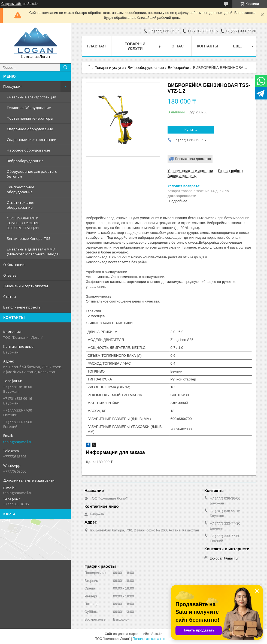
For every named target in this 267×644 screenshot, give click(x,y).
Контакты (208, 46)
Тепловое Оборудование (29, 108)
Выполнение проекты (22, 307)
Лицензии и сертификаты (26, 286)
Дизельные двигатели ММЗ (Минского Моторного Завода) (33, 252)
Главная (96, 46)
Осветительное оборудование (21, 205)
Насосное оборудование (28, 150)
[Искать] (65, 67)
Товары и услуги (135, 46)
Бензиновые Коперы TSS (29, 238)
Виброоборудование (25, 161)
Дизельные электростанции (31, 97)
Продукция (13, 86)
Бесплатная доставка (193, 159)
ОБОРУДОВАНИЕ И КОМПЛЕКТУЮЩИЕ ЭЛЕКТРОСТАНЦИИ (23, 223)
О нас (178, 46)
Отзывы (10, 275)
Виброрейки (178, 68)
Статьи (10, 297)
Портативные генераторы (30, 118)
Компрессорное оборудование (21, 189)
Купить (191, 129)
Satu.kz (157, 634)
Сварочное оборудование (30, 129)
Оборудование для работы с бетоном (32, 174)
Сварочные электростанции (32, 140)
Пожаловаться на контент (152, 639)
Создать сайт (11, 4)
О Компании (14, 265)
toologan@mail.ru (18, 442)
